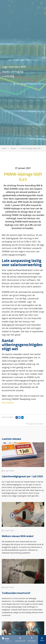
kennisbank (8, 402)
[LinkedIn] (22, 417)
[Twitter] (20, 417)
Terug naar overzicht (34, 424)
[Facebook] (17, 417)
